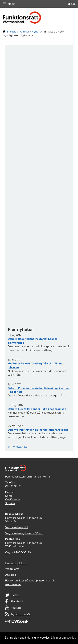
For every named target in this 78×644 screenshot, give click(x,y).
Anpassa (11, 575)
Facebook (17, 602)
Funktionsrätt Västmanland (22, 19)
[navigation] (8, 4)
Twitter (16, 595)
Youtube (16, 608)
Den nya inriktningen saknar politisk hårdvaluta (38, 430)
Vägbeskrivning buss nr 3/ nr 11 (24, 533)
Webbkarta (12, 569)
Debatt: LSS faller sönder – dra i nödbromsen (37, 409)
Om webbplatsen (16, 563)
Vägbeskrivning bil (17, 527)
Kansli (9, 496)
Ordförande (13, 500)
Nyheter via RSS (21, 614)
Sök (72, 4)
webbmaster (13, 584)
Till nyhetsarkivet (18, 447)
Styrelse (10, 503)
